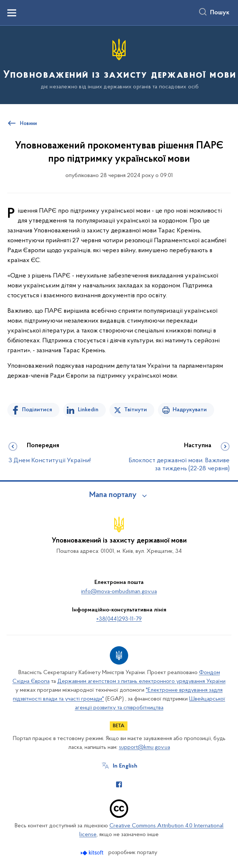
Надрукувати (190, 410)
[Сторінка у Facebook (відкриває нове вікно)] (119, 784)
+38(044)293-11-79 (119, 619)
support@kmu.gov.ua (145, 747)
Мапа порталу (113, 495)
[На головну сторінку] (119, 64)
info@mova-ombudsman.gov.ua (119, 592)
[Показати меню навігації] (12, 13)
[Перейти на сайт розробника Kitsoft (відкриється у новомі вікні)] (93, 853)
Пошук (220, 13)
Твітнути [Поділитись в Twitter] (136, 410)
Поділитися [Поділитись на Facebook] (37, 410)
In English (125, 766)
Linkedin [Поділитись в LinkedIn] (88, 410)
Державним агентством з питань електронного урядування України (141, 681)
